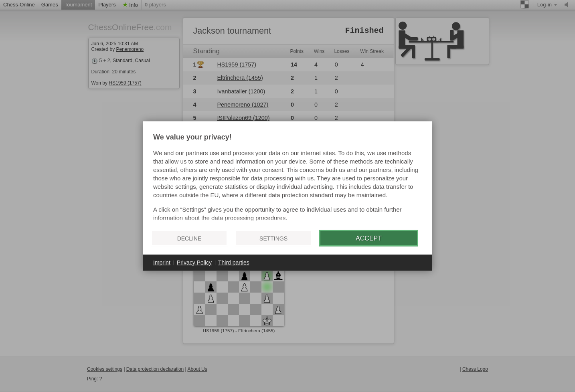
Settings (273, 238)
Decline (189, 238)
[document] (287, 179)
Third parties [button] (234, 263)
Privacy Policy (194, 263)
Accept (369, 238)
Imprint (162, 263)
